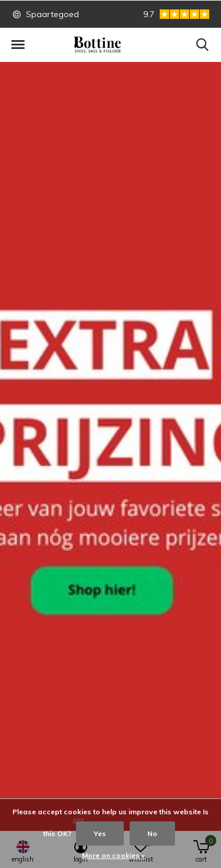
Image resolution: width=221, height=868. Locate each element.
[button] (18, 45)
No (152, 833)
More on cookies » (113, 855)
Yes (100, 833)
